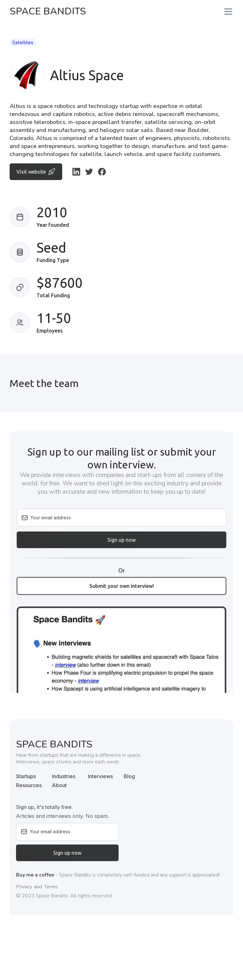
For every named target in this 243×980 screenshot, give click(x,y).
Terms (51, 887)
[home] (48, 12)
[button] (227, 12)
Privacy (24, 887)
